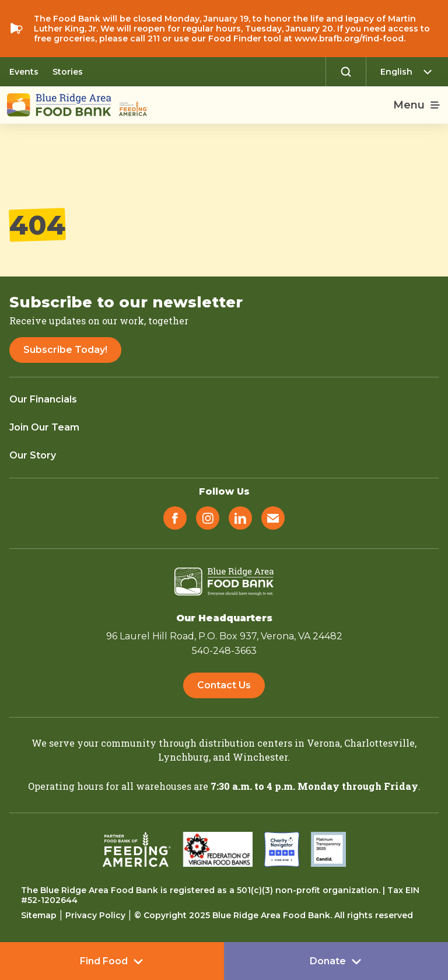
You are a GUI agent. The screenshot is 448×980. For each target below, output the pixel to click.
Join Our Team (44, 427)
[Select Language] (409, 72)
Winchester (260, 757)
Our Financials (43, 399)
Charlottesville (379, 743)
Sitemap (39, 915)
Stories (68, 72)
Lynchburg (183, 757)
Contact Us (224, 685)
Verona (323, 743)
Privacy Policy (95, 915)
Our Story (33, 455)
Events (24, 72)
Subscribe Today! (65, 350)
